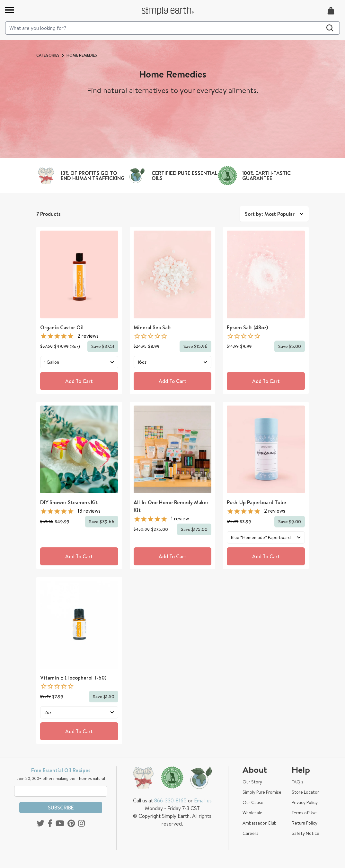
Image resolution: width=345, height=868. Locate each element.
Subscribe (61, 808)
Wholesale (252, 813)
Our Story (252, 782)
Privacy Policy (305, 802)
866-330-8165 (170, 800)
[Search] (172, 28)
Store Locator (305, 792)
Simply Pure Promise (262, 792)
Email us (203, 800)
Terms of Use (304, 813)
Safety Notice (305, 833)
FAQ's (297, 782)
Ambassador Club (260, 823)
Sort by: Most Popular (274, 214)
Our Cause (253, 802)
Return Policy (305, 823)
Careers (250, 833)
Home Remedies (82, 55)
